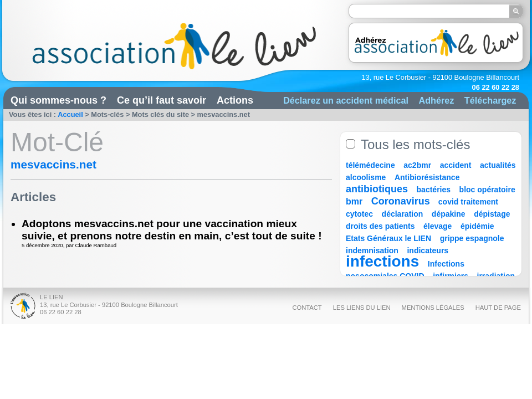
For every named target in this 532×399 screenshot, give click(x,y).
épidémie (477, 226)
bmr (354, 201)
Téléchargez (490, 100)
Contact (307, 308)
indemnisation (372, 250)
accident (456, 165)
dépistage (492, 214)
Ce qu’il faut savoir (162, 100)
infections (382, 261)
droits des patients (380, 226)
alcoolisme (366, 177)
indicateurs (428, 250)
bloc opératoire (487, 190)
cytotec (359, 214)
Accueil (70, 114)
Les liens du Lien (362, 308)
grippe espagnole (472, 238)
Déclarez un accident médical (346, 100)
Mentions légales (433, 308)
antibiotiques (377, 189)
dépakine (449, 214)
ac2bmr (417, 165)
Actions (235, 100)
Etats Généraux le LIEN (388, 238)
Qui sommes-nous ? (58, 100)
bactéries (434, 190)
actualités (498, 165)
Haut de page (498, 308)
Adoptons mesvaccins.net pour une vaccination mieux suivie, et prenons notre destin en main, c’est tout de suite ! (172, 230)
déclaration (403, 214)
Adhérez (436, 100)
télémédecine (370, 165)
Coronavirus (402, 201)
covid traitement (468, 202)
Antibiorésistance (427, 177)
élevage (438, 226)
